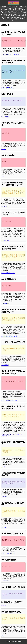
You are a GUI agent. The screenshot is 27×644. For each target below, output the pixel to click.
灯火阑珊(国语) (5, 365)
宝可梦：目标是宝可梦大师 (8, 554)
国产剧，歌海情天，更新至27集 (9, 400)
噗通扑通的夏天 (5, 117)
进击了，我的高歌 (18, 8)
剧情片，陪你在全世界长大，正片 (12, 14)
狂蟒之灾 (7, 16)
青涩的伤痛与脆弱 (18, 7)
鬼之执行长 (4, 206)
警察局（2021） (17, 13)
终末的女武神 (7, 10)
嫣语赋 (3, 467)
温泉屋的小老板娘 (9, 11)
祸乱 (3, 636)
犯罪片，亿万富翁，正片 (8, 88)
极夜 (3, 176)
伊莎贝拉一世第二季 (16, 17)
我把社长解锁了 (5, 581)
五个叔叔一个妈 (5, 240)
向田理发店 (8, 13)
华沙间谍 (4, 149)
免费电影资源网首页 (7, 7)
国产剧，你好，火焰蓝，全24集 (9, 336)
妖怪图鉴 (4, 527)
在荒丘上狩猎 (18, 11)
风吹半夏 (7, 17)
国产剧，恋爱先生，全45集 (8, 273)
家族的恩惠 (4, 497)
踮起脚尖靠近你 (5, 303)
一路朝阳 (4, 605)
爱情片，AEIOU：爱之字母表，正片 (10, 54)
